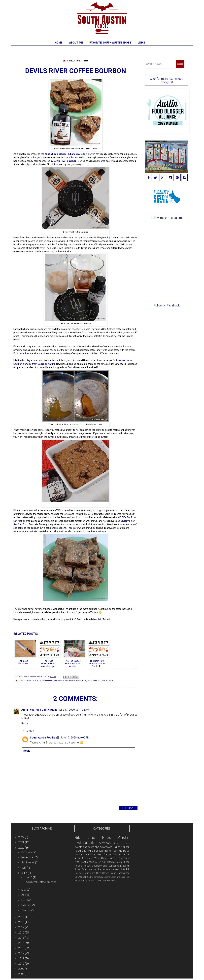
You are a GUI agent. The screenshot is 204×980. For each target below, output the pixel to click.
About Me (76, 43)
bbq (97, 847)
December (28, 852)
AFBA (98, 862)
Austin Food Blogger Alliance (39, 681)
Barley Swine (109, 873)
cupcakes (114, 869)
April (24, 895)
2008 (22, 974)
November (28, 857)
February (27, 905)
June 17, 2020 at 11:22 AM (74, 710)
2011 (22, 958)
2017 (22, 927)
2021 (22, 842)
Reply (25, 723)
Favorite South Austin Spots (110, 43)
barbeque (103, 869)
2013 (22, 948)
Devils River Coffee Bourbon (100, 681)
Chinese (117, 847)
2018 (22, 922)
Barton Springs (81, 881)
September (28, 862)
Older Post (128, 808)
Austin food (88, 862)
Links (141, 43)
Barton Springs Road (117, 851)
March (25, 900)
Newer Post (22, 808)
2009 (22, 969)
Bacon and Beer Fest (120, 877)
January (26, 910)
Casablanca (123, 873)
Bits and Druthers (108, 881)
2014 (22, 943)
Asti (104, 862)
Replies (30, 731)
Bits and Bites (93, 837)
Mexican (105, 843)
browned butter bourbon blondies (70, 681)
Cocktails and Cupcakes (105, 866)
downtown (106, 847)
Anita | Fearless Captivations (39, 710)
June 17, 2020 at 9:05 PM (75, 738)
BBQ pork (93, 877)
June (25, 873)
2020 (22, 848)
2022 (22, 837)
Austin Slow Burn (92, 873)
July (24, 868)
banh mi (92, 869)
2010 (22, 964)
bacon (126, 854)
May (24, 890)
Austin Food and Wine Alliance (92, 858)
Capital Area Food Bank (89, 854)
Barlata (111, 862)
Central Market (112, 854)
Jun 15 (29, 877)
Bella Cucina (94, 881)
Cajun (119, 862)
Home (59, 43)
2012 (22, 953)
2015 (22, 938)
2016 (22, 933)
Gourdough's (81, 877)
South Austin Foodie (43, 738)
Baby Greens (104, 877)
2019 (22, 917)
